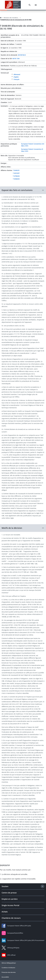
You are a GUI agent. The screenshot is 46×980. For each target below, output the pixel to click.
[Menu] (36, 5)
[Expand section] (43, 886)
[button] (23, 190)
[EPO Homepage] (13, 5)
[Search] (30, 5)
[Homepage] (1, 18)
